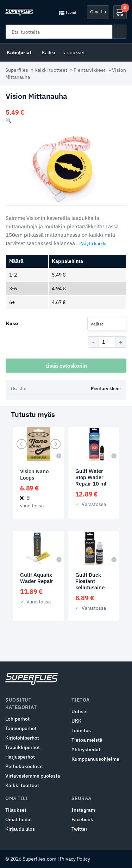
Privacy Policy (75, 859)
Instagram (83, 810)
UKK (76, 721)
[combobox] (107, 324)
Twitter (79, 829)
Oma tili (98, 12)
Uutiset (80, 711)
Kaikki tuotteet (51, 70)
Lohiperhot (17, 719)
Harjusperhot (20, 757)
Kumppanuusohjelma (95, 759)
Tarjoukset (73, 52)
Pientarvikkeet (90, 70)
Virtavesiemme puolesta (33, 776)
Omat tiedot (19, 819)
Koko (12, 323)
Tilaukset (16, 810)
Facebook (82, 819)
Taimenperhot (21, 728)
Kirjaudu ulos (20, 829)
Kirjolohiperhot (22, 738)
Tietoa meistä (87, 740)
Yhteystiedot (86, 749)
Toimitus (81, 730)
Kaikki (49, 52)
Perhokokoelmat (24, 766)
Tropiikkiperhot (23, 747)
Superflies (17, 70)
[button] (9, 120)
